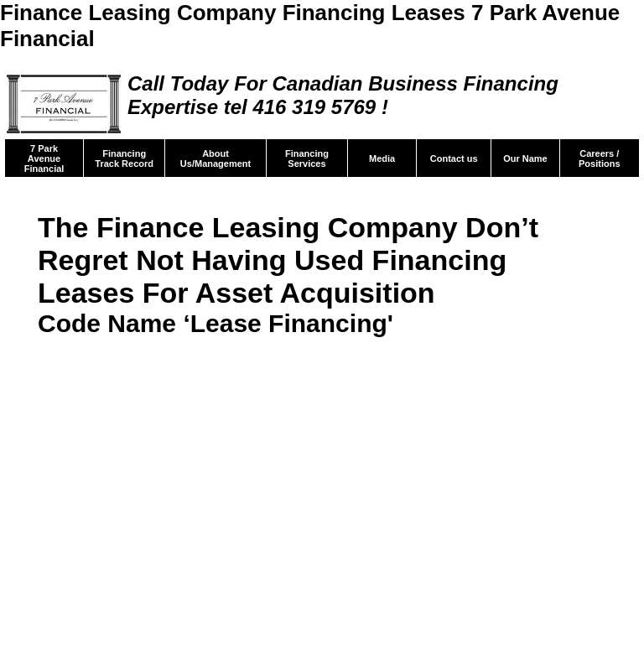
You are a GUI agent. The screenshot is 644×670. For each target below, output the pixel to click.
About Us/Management (216, 158)
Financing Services (307, 158)
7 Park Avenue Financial (44, 158)
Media (382, 158)
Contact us (454, 158)
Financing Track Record (124, 158)
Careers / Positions (600, 158)
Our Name (525, 158)
